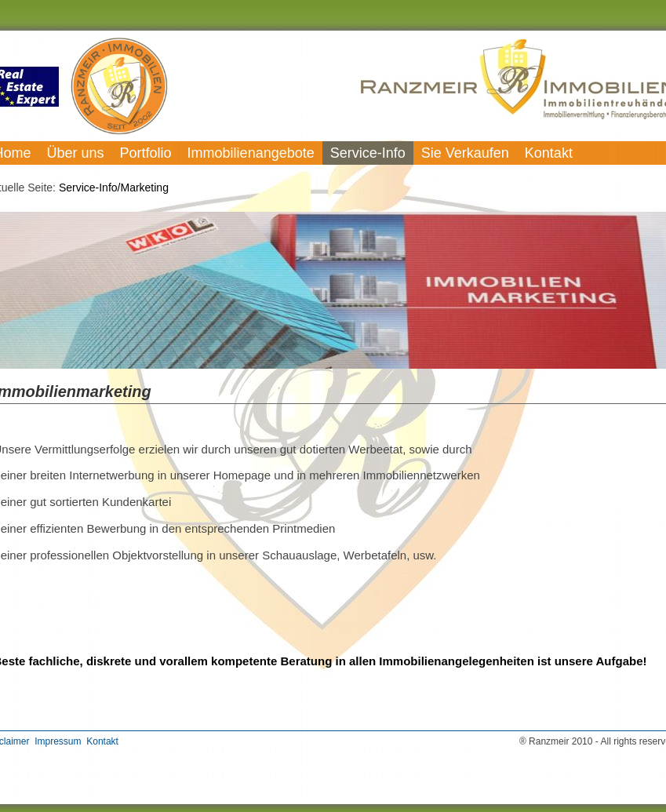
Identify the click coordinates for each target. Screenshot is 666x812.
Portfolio (146, 153)
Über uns (76, 153)
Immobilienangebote (251, 153)
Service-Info (368, 153)
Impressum (58, 741)
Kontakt (549, 153)
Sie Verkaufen (465, 153)
